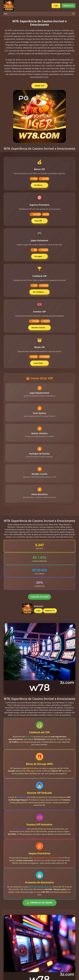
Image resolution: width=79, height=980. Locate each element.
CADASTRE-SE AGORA (39, 599)
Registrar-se (68, 6)
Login (56, 6)
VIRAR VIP (39, 86)
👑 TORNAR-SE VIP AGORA (39, 905)
